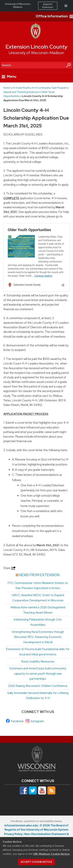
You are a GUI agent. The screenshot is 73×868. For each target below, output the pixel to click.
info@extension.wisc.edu (21, 825)
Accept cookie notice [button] (36, 862)
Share (10, 568)
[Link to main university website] (36, 770)
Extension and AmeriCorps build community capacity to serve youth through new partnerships (38, 674)
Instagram (37, 721)
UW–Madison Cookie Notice (51, 854)
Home (7, 88)
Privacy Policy (13, 834)
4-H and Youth (21, 88)
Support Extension (48, 6)
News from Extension (39, 575)
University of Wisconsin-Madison (36, 53)
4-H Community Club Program (49, 88)
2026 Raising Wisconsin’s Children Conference (38, 686)
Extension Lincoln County (36, 47)
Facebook (17, 721)
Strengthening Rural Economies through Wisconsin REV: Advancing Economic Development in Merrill (38, 637)
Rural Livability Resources (38, 661)
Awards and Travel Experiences (21, 92)
